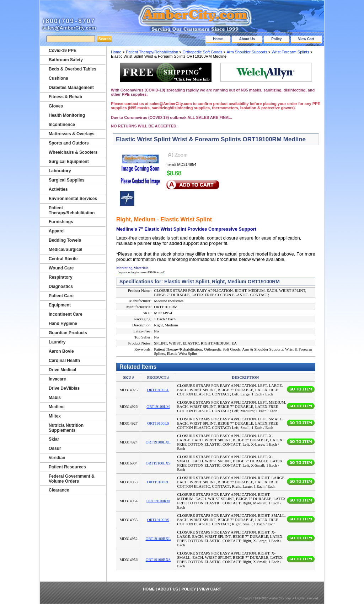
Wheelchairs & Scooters (73, 152)
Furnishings (61, 222)
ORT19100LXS (158, 463)
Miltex (55, 416)
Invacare (57, 379)
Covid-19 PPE (63, 51)
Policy (276, 39)
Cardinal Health (64, 361)
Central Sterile (63, 259)
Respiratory (61, 277)
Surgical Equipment (69, 162)
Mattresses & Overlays (72, 134)
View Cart (306, 39)
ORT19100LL (158, 390)
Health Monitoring (67, 115)
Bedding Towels (65, 240)
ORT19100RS (158, 520)
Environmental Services (73, 199)
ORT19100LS (158, 423)
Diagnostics (61, 287)
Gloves (56, 106)
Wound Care (61, 268)
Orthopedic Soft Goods (203, 52)
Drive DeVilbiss (64, 388)
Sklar (54, 439)
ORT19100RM (158, 501)
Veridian (57, 458)
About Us (247, 39)
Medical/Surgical (66, 250)
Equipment (60, 305)
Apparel (57, 231)
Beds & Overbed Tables (73, 69)
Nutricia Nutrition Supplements (66, 428)
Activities (58, 189)
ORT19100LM (158, 406)
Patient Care (61, 296)
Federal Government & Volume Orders (72, 479)
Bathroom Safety (66, 60)
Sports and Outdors (69, 143)
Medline (57, 407)
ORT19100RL (158, 482)
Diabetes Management (71, 88)
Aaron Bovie (61, 351)
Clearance (59, 490)
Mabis (55, 398)
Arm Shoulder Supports (247, 52)
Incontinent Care (66, 314)
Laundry (57, 342)
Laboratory (60, 171)
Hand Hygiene (63, 324)
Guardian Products (68, 333)
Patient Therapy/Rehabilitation (152, 52)
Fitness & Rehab (65, 97)
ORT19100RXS (158, 560)
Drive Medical (62, 370)
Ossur (55, 448)
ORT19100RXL (158, 539)
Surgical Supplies (67, 180)
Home (218, 39)
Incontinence (62, 125)
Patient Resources (67, 467)
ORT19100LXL (158, 442)
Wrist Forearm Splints (290, 52)
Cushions (58, 78)
